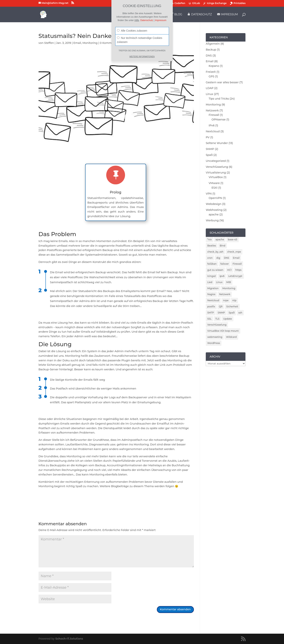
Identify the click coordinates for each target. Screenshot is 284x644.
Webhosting (214, 210)
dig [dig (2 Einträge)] (218, 258)
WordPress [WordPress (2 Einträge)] (214, 343)
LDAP (210, 88)
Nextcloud (213, 131)
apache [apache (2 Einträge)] (220, 239)
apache (214, 214)
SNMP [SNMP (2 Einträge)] (221, 313)
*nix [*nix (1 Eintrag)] (210, 239)
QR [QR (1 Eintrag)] (221, 306)
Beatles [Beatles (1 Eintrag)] (212, 246)
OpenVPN (215, 198)
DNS (209, 56)
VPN (209, 194)
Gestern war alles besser (222, 82)
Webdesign (214, 204)
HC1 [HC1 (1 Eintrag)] (229, 270)
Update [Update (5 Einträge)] (228, 319)
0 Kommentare (110, 43)
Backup (211, 50)
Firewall (214, 115)
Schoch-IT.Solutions (69, 639)
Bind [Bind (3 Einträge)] (223, 246)
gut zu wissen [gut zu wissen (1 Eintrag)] (215, 270)
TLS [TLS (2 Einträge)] (217, 319)
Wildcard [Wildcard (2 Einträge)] (231, 337)
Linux (210, 94)
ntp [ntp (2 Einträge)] (234, 300)
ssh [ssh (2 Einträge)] (240, 313)
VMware (214, 183)
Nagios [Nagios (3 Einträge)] (211, 294)
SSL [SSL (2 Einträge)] (209, 319)
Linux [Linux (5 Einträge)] (219, 282)
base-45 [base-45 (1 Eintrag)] (232, 239)
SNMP (210, 149)
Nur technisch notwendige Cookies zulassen (140, 40)
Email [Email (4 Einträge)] (236, 258)
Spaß (209, 155)
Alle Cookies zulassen (132, 31)
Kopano (214, 66)
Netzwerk (212, 110)
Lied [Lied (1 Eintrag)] (210, 282)
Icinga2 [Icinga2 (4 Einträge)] (212, 276)
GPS (212, 76)
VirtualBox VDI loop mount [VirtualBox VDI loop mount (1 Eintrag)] (223, 331)
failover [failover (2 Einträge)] (225, 264)
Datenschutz (147, 20)
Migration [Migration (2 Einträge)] (213, 288)
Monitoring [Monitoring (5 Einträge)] (229, 288)
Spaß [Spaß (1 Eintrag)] (232, 313)
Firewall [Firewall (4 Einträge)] (237, 264)
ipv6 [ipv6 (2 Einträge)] (222, 276)
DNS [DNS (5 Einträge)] (227, 258)
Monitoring (90, 43)
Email (77, 43)
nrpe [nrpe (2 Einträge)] (226, 300)
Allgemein (213, 44)
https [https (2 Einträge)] (238, 270)
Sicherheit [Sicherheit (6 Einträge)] (232, 306)
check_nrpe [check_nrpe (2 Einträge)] (234, 252)
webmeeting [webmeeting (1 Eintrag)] (215, 337)
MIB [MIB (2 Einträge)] (229, 282)
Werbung (212, 220)
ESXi (214, 188)
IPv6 (212, 125)
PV (208, 137)
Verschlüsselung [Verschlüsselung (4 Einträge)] (217, 325)
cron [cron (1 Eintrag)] (210, 258)
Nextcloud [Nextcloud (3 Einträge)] (213, 300)
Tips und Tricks (219, 99)
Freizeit (211, 72)
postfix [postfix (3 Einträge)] (211, 306)
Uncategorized (216, 161)
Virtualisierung (216, 173)
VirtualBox (216, 177)
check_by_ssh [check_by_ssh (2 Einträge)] (215, 252)
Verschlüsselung (217, 167)
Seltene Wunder (217, 143)
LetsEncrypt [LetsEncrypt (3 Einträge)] (235, 276)
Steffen (49, 43)
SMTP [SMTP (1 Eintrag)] (211, 313)
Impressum (161, 20)
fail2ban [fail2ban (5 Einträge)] (212, 264)
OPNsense (219, 119)
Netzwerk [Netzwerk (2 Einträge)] (225, 294)
